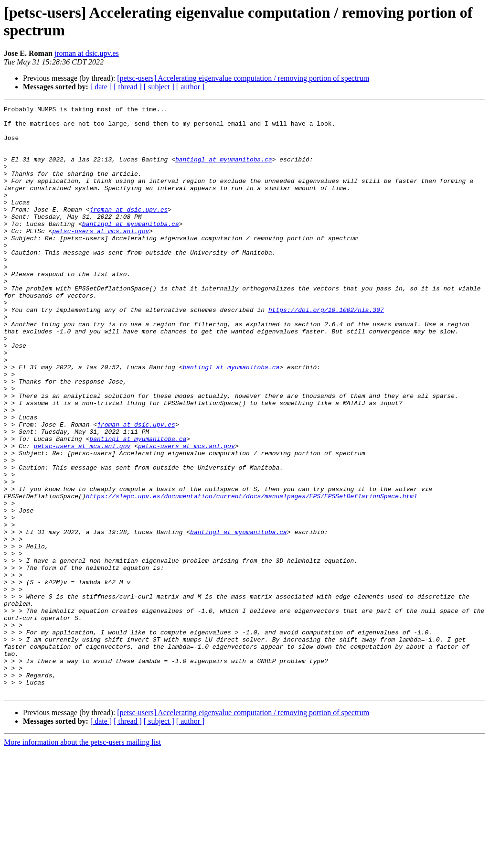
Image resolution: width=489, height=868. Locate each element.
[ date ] (101, 87)
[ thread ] (128, 87)
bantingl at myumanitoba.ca (224, 171)
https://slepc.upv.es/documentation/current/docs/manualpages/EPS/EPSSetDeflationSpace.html (252, 575)
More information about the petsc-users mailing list (82, 860)
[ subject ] (159, 87)
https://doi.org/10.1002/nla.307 (326, 351)
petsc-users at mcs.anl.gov (101, 257)
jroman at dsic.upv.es (87, 53)
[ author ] (191, 87)
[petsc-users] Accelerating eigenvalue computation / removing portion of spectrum (243, 78)
